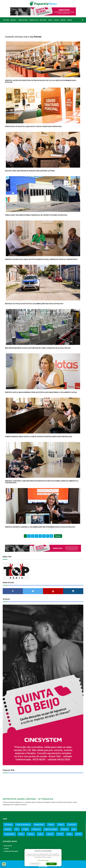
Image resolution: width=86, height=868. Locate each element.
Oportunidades (10, 834)
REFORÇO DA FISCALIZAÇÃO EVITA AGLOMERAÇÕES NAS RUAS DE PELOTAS (34, 304)
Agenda (63, 20)
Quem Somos (8, 846)
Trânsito (51, 825)
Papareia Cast (34, 20)
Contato (69, 20)
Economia (65, 829)
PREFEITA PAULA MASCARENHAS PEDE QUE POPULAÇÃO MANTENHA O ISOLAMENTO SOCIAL (41, 392)
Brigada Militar (39, 825)
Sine (74, 829)
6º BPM (60, 834)
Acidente (8, 829)
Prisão (21, 834)
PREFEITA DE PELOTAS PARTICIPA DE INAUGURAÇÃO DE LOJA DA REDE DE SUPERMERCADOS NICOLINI (41, 81)
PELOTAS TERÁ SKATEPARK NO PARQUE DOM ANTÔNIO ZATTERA (30, 171)
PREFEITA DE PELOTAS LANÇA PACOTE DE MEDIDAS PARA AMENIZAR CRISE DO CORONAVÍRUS (41, 259)
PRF (17, 829)
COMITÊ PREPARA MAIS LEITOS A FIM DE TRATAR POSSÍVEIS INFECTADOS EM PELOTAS (39, 437)
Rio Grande (8, 825)
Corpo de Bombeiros (23, 825)
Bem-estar (43, 20)
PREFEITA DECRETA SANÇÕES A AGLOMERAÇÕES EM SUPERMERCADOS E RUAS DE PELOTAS (40, 527)
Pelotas (61, 825)
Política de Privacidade (11, 851)
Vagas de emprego (51, 829)
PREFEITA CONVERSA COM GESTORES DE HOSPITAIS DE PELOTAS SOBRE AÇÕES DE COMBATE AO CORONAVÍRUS (42, 482)
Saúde (69, 834)
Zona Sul (50, 834)
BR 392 (78, 834)
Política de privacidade (43, 860)
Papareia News (23, 20)
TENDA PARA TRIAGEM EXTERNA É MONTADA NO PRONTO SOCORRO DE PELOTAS (36, 215)
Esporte (57, 20)
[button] (83, 20)
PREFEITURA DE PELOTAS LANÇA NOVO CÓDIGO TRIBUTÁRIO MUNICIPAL (33, 126)
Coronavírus (72, 825)
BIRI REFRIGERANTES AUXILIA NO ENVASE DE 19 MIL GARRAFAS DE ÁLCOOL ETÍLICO (38, 348)
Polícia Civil (36, 829)
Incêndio (31, 834)
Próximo (58, 536)
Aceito (51, 864)
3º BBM (25, 829)
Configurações (35, 864)
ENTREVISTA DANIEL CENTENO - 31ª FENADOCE (28, 799)
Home (6, 20)
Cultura (50, 20)
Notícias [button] (14, 20)
